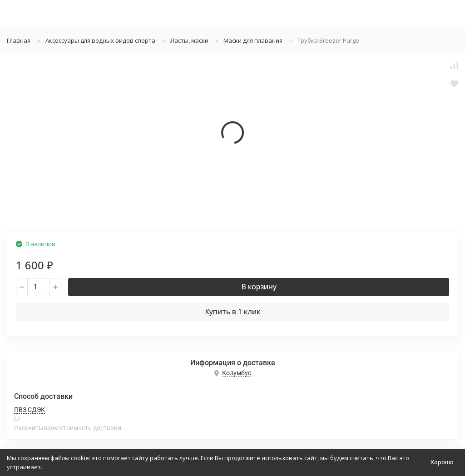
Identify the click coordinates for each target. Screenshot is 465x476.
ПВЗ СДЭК (30, 410)
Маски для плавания (253, 40)
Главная (19, 40)
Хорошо (442, 462)
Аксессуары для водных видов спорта (100, 40)
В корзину (259, 287)
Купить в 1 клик (232, 312)
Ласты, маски (189, 40)
